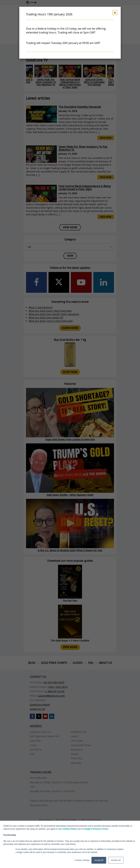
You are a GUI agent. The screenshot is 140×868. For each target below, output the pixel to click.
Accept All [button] (99, 860)
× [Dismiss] (115, 13)
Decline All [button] (116, 860)
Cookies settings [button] (82, 860)
